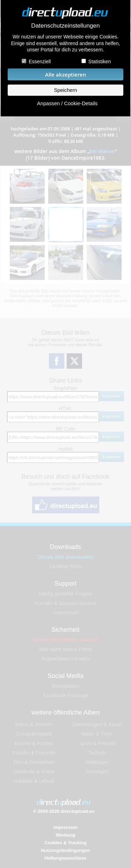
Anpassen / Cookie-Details (67, 103)
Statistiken (100, 62)
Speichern (65, 90)
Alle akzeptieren (66, 75)
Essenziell (39, 62)
